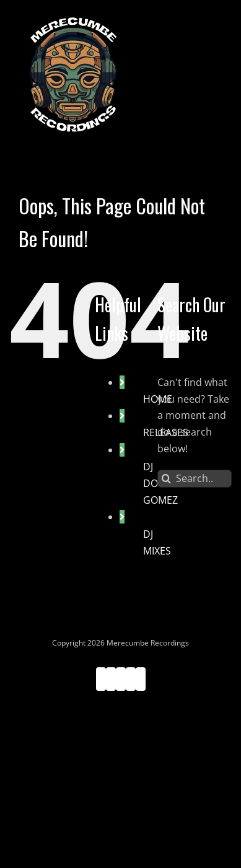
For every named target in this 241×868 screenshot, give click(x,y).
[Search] (166, 479)
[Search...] (195, 479)
